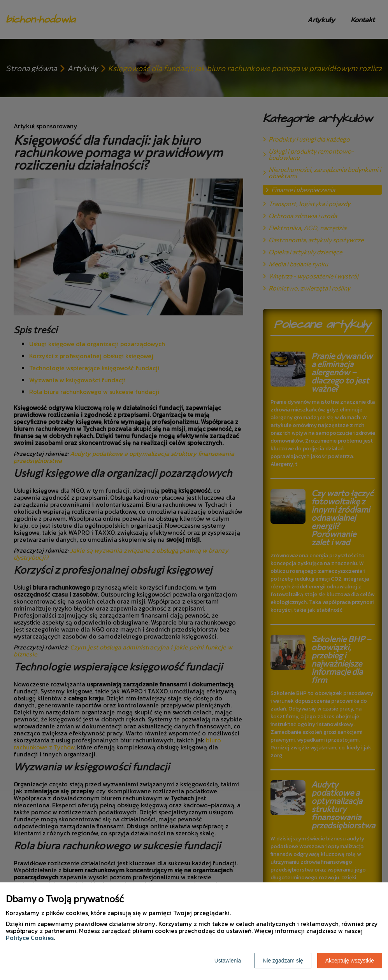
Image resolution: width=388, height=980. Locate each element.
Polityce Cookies (30, 938)
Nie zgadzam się (283, 961)
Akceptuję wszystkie (350, 961)
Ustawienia (228, 961)
